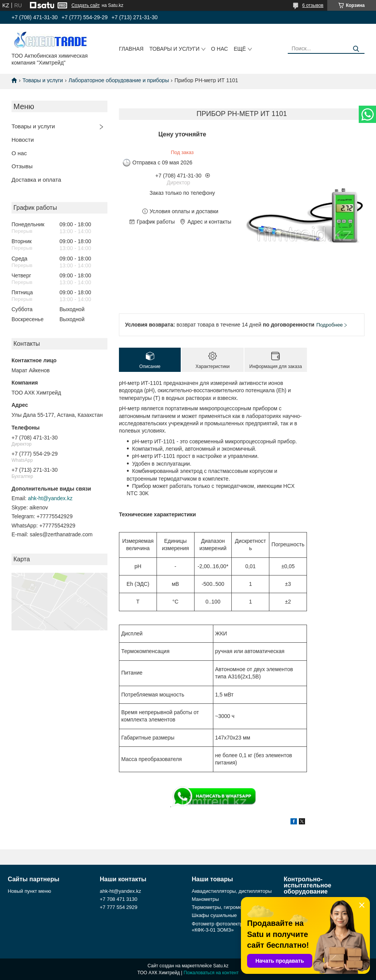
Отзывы (22, 166)
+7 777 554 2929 (119, 907)
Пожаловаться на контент (211, 973)
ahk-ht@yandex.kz (50, 498)
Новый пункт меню (29, 891)
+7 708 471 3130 (119, 899)
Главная (131, 49)
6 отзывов (313, 5)
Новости (23, 140)
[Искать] (356, 49)
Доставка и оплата (36, 180)
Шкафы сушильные (214, 915)
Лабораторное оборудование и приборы (119, 80)
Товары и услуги (174, 49)
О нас (219, 49)
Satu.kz (221, 966)
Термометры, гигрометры (221, 907)
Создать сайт (86, 5)
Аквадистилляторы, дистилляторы (232, 891)
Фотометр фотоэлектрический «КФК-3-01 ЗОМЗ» (227, 927)
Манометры (205, 899)
